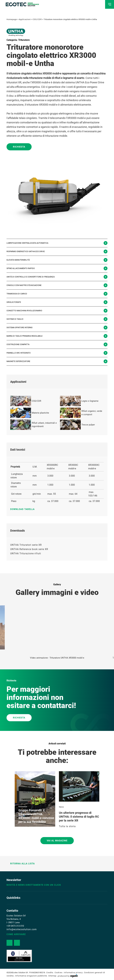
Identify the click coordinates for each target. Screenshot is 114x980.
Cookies (59, 973)
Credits (50, 973)
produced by (68, 976)
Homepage (12, 19)
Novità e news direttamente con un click (34, 885)
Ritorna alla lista (21, 864)
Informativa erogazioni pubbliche (31, 976)
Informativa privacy (73, 973)
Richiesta (19, 147)
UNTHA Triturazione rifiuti (26, 553)
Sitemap (52, 976)
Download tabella (24, 509)
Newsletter (14, 880)
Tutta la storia (67, 826)
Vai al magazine (57, 841)
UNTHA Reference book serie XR (29, 549)
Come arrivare (16, 934)
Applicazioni (25, 19)
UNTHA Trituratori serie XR (26, 545)
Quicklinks (13, 898)
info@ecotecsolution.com (22, 929)
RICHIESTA (19, 718)
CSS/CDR (37, 19)
